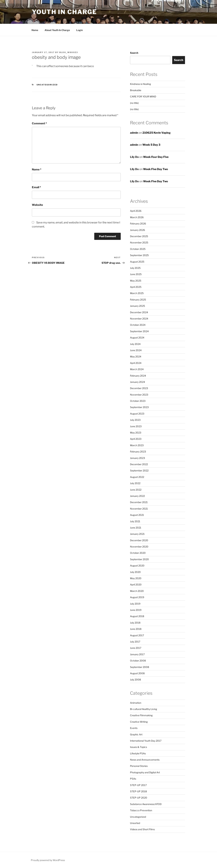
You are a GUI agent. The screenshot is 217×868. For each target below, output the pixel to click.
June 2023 (136, 426)
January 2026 (137, 230)
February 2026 (138, 224)
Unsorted (135, 823)
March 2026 (137, 217)
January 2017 (137, 654)
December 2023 (139, 388)
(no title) (134, 103)
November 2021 (139, 509)
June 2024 (136, 350)
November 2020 (139, 547)
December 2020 (139, 540)
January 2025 (137, 306)
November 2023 (139, 395)
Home (35, 30)
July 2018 (135, 623)
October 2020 (138, 553)
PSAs (133, 779)
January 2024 (137, 382)
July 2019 (135, 604)
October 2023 (138, 401)
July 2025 (135, 268)
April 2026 (136, 211)
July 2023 (135, 420)
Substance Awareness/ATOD (146, 804)
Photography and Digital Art (145, 772)
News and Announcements (145, 760)
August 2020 (137, 566)
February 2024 (138, 376)
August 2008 (137, 673)
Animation (136, 703)
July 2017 (135, 642)
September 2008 (140, 667)
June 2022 (136, 490)
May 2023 (136, 433)
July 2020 (135, 572)
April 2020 (136, 585)
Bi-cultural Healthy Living (144, 709)
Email (36, 187)
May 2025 (136, 281)
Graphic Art (136, 734)
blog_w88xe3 (69, 52)
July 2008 (135, 680)
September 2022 (139, 471)
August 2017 (137, 635)
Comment (39, 123)
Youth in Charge (64, 12)
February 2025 (138, 300)
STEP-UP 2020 (139, 798)
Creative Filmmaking (141, 715)
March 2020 (137, 591)
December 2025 (139, 236)
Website (37, 205)
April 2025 (136, 287)
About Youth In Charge (57, 30)
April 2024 (136, 363)
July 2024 (135, 344)
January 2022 (137, 496)
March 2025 (137, 293)
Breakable (136, 90)
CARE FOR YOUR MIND (143, 96)
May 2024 (136, 356)
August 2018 (137, 616)
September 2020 (139, 559)
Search (134, 53)
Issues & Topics (139, 747)
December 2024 (139, 312)
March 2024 (137, 369)
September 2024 (139, 331)
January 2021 (137, 534)
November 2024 (139, 319)
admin (134, 133)
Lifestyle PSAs (138, 753)
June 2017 (136, 648)
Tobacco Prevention (141, 810)
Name (37, 169)
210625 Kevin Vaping (156, 133)
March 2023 (137, 445)
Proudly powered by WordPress (48, 860)
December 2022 (139, 464)
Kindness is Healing (140, 84)
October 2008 (138, 661)
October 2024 (138, 325)
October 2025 (138, 249)
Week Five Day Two (156, 169)
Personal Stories (139, 766)
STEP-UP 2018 (138, 791)
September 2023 (139, 407)
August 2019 (137, 597)
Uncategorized (47, 85)
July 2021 (135, 521)
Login (80, 30)
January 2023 (137, 458)
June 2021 (136, 528)
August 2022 (137, 477)
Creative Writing (139, 722)
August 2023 (137, 414)
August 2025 (137, 262)
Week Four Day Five (156, 157)
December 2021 (139, 502)
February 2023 (138, 452)
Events (134, 728)
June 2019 (136, 610)
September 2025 (139, 255)
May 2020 (136, 578)
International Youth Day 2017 (146, 741)
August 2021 (137, 515)
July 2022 (135, 483)
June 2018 (136, 629)
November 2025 (139, 242)
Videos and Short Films (142, 829)
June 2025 (136, 274)
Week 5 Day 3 (151, 145)
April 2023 (136, 439)
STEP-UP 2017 (138, 785)
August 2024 (137, 338)
